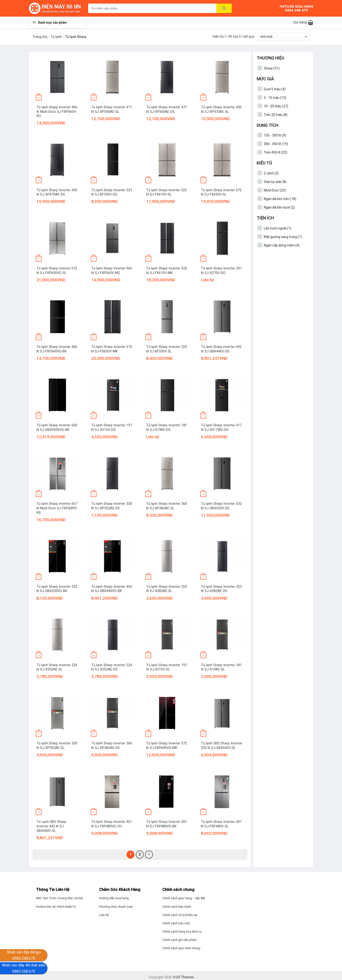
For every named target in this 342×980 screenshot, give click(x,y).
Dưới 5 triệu (275, 89)
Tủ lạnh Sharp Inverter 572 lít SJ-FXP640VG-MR (167, 746)
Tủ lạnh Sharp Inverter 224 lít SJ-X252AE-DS (112, 667)
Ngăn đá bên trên (280, 199)
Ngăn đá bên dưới (279, 207)
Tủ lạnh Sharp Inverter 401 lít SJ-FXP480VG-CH (112, 824)
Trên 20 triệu (276, 115)
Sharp (272, 68)
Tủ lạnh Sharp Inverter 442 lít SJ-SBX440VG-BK (112, 589)
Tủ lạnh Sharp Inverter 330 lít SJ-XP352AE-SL (57, 746)
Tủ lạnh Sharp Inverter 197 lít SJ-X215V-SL (167, 667)
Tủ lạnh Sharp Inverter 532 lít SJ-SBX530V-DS (221, 506)
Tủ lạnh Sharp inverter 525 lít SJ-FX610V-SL (166, 192)
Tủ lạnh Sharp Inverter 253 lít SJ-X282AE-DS (221, 589)
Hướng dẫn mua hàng (114, 898)
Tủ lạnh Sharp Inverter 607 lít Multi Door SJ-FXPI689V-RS (57, 508)
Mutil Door (275, 190)
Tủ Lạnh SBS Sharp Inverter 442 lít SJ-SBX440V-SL (51, 826)
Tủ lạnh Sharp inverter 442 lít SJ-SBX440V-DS (221, 349)
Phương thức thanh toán (116, 907)
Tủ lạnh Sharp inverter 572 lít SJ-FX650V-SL (221, 192)
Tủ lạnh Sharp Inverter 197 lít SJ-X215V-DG (112, 428)
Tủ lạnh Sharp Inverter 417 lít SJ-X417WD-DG (221, 428)
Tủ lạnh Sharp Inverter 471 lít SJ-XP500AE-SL (112, 109)
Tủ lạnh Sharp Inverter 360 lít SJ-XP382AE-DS (112, 746)
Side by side (275, 182)
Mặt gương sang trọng (283, 237)
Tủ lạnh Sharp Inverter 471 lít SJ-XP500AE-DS (167, 109)
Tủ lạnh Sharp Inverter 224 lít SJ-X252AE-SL (57, 667)
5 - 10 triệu (275, 98)
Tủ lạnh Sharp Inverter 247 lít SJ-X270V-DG (221, 271)
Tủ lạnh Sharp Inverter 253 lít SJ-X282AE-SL (167, 589)
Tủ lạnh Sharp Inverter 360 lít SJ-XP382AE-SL (167, 506)
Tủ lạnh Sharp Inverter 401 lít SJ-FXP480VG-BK (167, 824)
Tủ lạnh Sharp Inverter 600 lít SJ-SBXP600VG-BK (57, 428)
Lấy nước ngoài (278, 228)
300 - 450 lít (276, 144)
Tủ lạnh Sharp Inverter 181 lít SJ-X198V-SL (221, 667)
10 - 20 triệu (276, 106)
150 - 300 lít (275, 135)
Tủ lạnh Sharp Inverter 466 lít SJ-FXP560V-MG (112, 271)
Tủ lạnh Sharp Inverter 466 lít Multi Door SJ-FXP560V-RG (57, 112)
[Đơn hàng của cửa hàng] (284, 37)
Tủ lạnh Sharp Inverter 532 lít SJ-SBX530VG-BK (57, 589)
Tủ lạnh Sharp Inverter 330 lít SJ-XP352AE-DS (112, 506)
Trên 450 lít (276, 152)
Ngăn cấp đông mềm (282, 245)
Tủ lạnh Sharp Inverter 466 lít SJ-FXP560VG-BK (57, 349)
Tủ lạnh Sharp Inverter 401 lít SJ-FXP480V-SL (221, 824)
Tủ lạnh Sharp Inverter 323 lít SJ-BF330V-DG (112, 192)
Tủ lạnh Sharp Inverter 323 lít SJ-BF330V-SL (167, 349)
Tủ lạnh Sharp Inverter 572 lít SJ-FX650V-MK (112, 349)
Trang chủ (40, 37)
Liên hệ (104, 915)
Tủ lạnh (56, 37)
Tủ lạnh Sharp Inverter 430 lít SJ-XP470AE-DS (57, 192)
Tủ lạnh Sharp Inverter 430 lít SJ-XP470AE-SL (221, 109)
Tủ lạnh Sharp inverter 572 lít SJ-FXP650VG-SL (57, 271)
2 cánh (271, 173)
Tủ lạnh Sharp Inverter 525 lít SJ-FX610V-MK (167, 271)
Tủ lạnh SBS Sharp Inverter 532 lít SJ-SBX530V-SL (222, 746)
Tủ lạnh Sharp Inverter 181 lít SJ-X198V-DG (167, 428)
